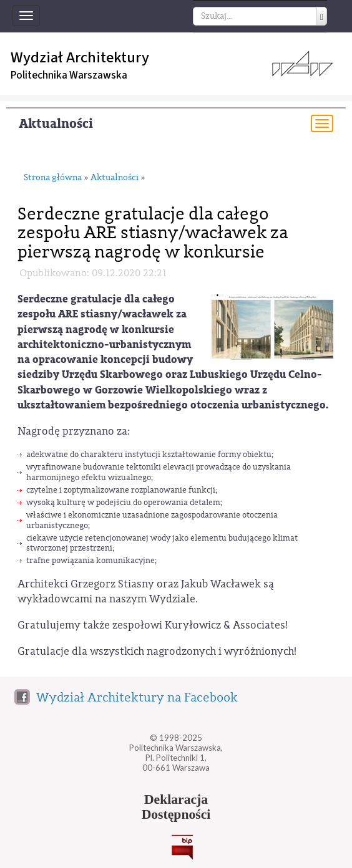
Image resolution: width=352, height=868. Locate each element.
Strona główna (53, 178)
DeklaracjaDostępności (176, 807)
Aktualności (56, 124)
